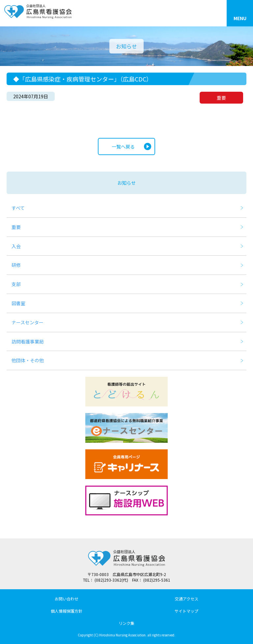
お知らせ (126, 183)
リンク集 (126, 623)
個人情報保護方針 (67, 611)
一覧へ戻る (123, 146)
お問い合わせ (67, 599)
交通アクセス (187, 599)
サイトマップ (186, 611)
